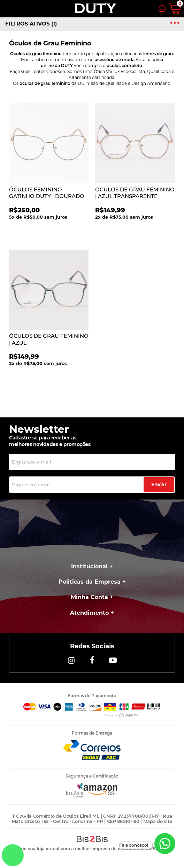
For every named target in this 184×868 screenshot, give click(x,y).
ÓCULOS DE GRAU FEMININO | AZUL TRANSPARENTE (135, 193)
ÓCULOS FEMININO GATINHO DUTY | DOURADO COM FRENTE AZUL (47, 196)
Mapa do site (158, 821)
